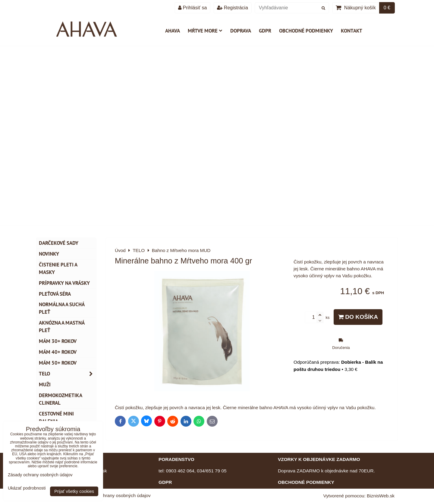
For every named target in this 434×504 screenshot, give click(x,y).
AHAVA (173, 31)
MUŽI (45, 384)
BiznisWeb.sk (381, 496)
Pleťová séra (55, 294)
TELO (68, 374)
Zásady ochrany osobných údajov (116, 495)
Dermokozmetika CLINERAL (61, 399)
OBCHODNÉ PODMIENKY (306, 482)
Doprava (241, 31)
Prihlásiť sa (192, 8)
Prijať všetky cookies (74, 491)
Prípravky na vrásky (64, 283)
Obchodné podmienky (306, 31)
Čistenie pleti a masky (58, 268)
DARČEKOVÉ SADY (59, 243)
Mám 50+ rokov (58, 363)
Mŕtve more (205, 31)
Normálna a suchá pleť (62, 308)
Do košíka (358, 317)
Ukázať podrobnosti (27, 488)
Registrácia (232, 8)
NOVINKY (49, 254)
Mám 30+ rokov (58, 341)
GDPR (265, 31)
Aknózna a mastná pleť (62, 327)
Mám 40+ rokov (58, 352)
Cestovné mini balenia (56, 417)
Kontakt (352, 31)
